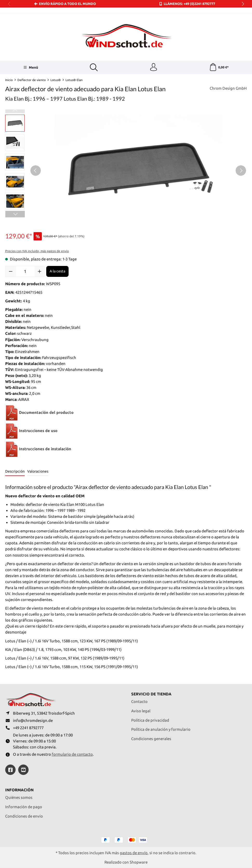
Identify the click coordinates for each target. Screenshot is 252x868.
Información (19, 790)
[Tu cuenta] (154, 67)
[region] (126, 171)
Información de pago (24, 807)
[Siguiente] (241, 171)
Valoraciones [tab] (38, 471)
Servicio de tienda (151, 694)
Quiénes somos (19, 797)
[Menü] (31, 67)
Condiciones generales (151, 739)
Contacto (139, 701)
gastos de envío (134, 853)
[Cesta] (219, 67)
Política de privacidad (150, 720)
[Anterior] (36, 171)
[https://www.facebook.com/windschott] (10, 770)
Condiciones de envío (24, 816)
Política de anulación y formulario (161, 729)
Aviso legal (141, 711)
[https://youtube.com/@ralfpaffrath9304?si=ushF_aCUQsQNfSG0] (23, 770)
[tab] (15, 472)
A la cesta (57, 271)
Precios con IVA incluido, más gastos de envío (37, 251)
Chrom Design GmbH (228, 88)
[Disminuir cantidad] (11, 271)
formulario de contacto (72, 754)
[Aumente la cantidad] (39, 271)
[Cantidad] (25, 271)
